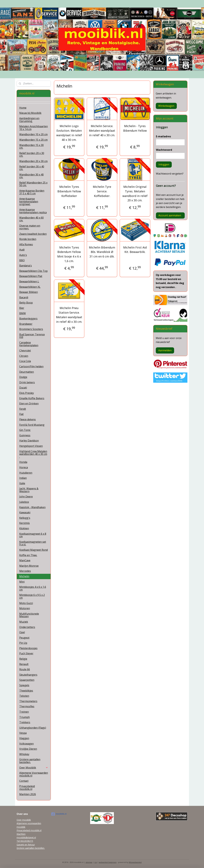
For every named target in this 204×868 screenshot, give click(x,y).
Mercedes (25, 571)
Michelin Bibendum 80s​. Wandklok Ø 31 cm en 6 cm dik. (102, 252)
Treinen (24, 712)
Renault (24, 664)
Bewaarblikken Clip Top (33, 271)
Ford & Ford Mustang (32, 425)
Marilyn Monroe (29, 566)
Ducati (23, 388)
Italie (22, 483)
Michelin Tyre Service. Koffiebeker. (102, 191)
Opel (22, 632)
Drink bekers (27, 382)
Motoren (25, 608)
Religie (23, 659)
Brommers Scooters (31, 329)
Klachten (21, 834)
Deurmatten (27, 372)
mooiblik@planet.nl (26, 837)
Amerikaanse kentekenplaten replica (33, 211)
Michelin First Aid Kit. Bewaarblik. (135, 250)
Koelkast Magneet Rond (34, 550)
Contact (24, 781)
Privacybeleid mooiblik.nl (27, 788)
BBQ (22, 260)
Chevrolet (25, 351)
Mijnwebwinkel (135, 862)
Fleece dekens (28, 419)
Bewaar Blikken (29, 292)
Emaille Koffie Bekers (32, 398)
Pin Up (23, 643)
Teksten (24, 696)
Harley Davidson (29, 441)
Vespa (23, 733)
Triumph (25, 717)
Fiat (21, 414)
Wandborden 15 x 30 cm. (31, 146)
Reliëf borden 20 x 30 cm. (32, 155)
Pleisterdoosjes (28, 648)
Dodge (23, 377)
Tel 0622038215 (25, 841)
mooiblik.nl (59, 814)
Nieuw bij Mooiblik (30, 113)
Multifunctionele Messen (29, 615)
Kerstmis (25, 523)
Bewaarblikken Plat (31, 276)
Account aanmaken (170, 215)
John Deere (26, 497)
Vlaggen (24, 738)
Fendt (23, 409)
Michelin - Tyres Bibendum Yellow (135, 128)
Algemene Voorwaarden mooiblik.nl (34, 774)
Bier (22, 308)
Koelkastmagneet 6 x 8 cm (33, 535)
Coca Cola (25, 361)
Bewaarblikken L (29, 281)
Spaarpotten (27, 680)
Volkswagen (26, 744)
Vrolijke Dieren (28, 749)
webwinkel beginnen (108, 862)
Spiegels (24, 685)
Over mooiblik (24, 820)
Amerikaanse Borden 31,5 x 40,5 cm (32, 192)
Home (23, 108)
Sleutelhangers (28, 675)
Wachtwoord (164, 150)
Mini (22, 582)
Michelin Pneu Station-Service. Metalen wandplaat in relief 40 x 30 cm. (69, 315)
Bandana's (26, 266)
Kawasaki (25, 512)
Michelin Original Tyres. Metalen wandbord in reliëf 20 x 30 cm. (135, 193)
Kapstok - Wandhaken (32, 507)
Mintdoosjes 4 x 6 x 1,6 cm (33, 588)
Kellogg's (25, 518)
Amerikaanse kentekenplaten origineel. (29, 201)
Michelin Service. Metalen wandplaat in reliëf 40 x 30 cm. (102, 131)
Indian (23, 478)
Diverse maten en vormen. (30, 227)
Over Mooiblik (34, 768)
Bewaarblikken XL (30, 287)
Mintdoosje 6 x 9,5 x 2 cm (32, 596)
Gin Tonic (25, 430)
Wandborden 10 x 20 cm (33, 134)
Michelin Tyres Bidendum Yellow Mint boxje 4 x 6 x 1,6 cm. (69, 254)
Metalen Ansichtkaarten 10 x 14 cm (34, 128)
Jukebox (24, 502)
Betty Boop (26, 303)
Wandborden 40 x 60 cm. (31, 219)
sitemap (89, 862)
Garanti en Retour (26, 845)
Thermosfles (27, 706)
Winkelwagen (166, 106)
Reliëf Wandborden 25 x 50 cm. (33, 184)
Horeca (24, 467)
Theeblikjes (26, 691)
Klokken (24, 528)
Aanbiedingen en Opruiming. (29, 120)
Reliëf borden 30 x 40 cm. (32, 168)
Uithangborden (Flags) (33, 728)
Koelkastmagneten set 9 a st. (33, 543)
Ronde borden (28, 239)
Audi (22, 250)
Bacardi (24, 297)
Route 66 (25, 669)
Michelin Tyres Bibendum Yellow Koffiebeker (69, 191)
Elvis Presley (27, 393)
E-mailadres (163, 136)
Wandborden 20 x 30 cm (33, 161)
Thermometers (28, 701)
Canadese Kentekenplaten (29, 344)
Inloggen (164, 164)
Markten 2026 (28, 794)
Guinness (25, 435)
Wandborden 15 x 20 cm (33, 140)
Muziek (24, 622)
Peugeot (24, 638)
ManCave (25, 560)
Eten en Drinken (29, 403)
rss (96, 862)
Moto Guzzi (26, 603)
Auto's (23, 255)
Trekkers (25, 722)
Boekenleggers (28, 319)
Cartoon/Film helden (31, 366)
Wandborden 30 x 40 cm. (31, 176)
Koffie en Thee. (28, 555)
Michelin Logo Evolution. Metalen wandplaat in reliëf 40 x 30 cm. (69, 133)
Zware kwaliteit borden (33, 234)
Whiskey (24, 754)
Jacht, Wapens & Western (29, 490)
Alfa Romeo (26, 244)
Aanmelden (165, 350)
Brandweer (26, 324)
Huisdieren (26, 473)
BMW (23, 313)
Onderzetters (27, 627)
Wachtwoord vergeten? (170, 174)
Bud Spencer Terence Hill (32, 336)
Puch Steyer (26, 653)
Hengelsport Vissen (31, 446)
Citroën (24, 356)
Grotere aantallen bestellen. (30, 761)
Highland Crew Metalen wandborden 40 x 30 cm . (33, 454)
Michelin (24, 576)
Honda (23, 462)
